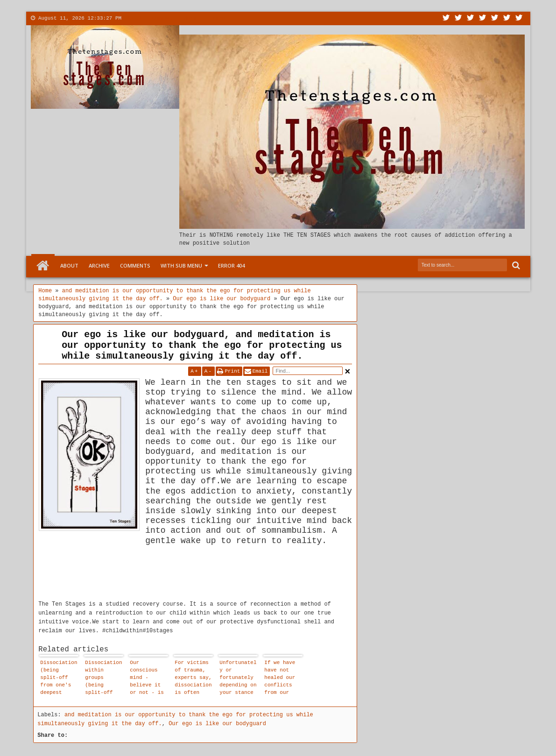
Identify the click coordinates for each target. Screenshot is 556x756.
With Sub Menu (181, 265)
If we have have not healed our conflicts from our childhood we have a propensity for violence (283, 679)
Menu (218, 18)
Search (515, 265)
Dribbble (507, 18)
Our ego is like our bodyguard (217, 724)
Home (43, 266)
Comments (135, 265)
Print (232, 371)
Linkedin (495, 18)
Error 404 (231, 265)
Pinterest (519, 18)
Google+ (471, 18)
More (190, 18)
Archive (99, 265)
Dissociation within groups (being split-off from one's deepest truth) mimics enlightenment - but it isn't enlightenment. (103, 679)
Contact (163, 18)
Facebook (458, 18)
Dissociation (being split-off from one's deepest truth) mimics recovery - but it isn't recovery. (59, 679)
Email (260, 371)
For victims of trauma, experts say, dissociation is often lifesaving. (193, 679)
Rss (483, 18)
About (134, 18)
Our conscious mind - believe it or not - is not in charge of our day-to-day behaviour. (147, 679)
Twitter (446, 18)
